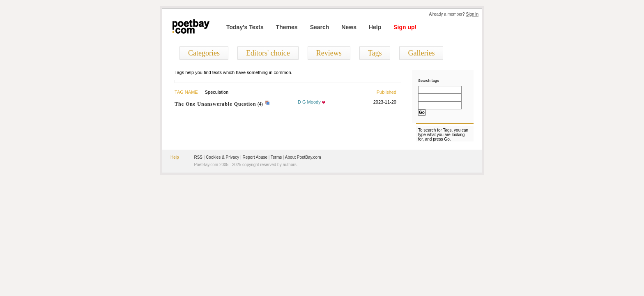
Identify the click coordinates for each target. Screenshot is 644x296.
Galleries (421, 53)
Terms (276, 157)
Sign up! (405, 27)
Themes (287, 27)
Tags (375, 53)
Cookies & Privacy (222, 157)
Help (375, 27)
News (349, 27)
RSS (198, 157)
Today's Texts (245, 27)
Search (320, 27)
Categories (204, 53)
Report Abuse (255, 157)
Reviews (329, 53)
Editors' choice (268, 53)
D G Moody (309, 102)
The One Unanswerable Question (215, 104)
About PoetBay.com (303, 157)
